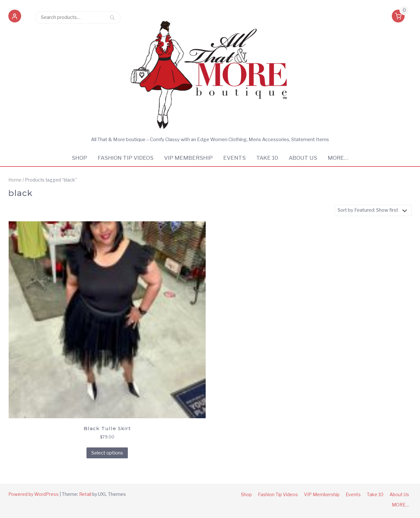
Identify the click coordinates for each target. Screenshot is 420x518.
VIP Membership (188, 158)
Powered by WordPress (33, 494)
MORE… (338, 158)
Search (112, 17)
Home (15, 180)
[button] (15, 17)
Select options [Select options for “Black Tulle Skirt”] (107, 453)
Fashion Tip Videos (126, 158)
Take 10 (267, 158)
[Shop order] (373, 210)
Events (235, 158)
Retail (85, 494)
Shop (79, 158)
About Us (303, 158)
